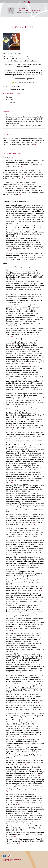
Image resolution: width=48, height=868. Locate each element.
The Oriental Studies (11, 59)
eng (26, 2)
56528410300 (15, 86)
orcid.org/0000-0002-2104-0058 (24, 83)
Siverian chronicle (24, 66)
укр (23, 2)
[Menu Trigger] (4, 2)
